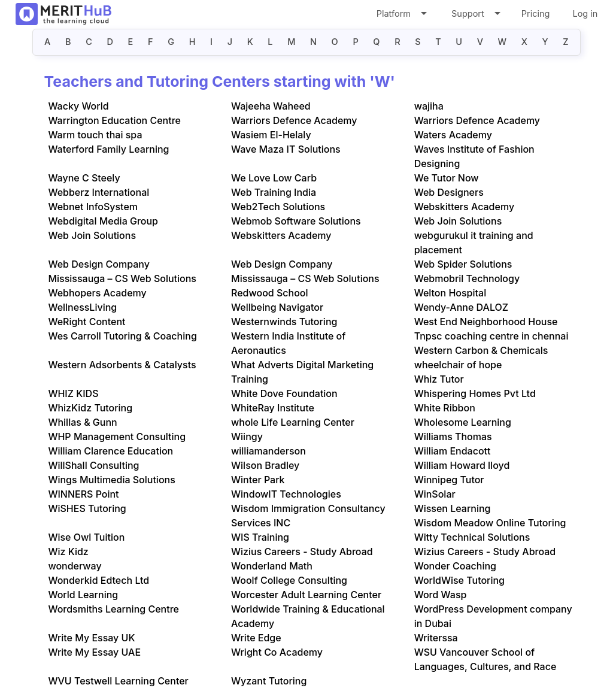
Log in (585, 13)
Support (475, 16)
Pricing (536, 13)
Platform (401, 16)
